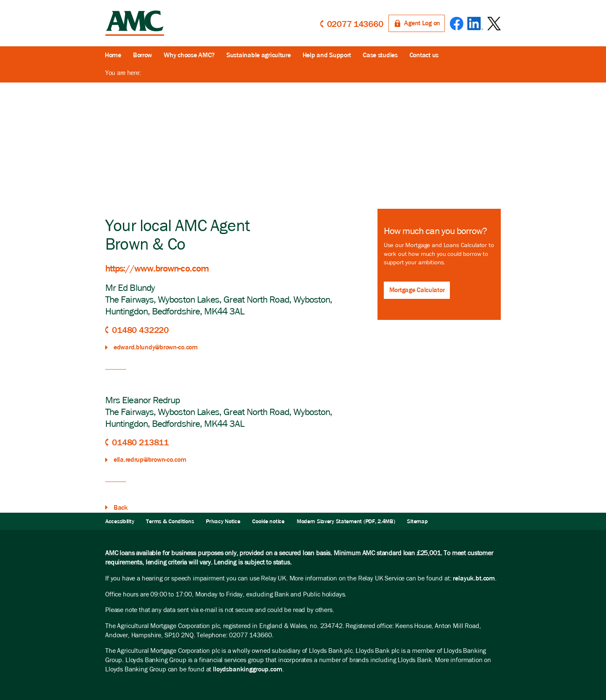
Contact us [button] (424, 55)
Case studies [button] (380, 55)
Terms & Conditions (170, 521)
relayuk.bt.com (474, 578)
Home (113, 55)
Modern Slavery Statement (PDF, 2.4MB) (346, 521)
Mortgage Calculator (417, 290)
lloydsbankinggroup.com (247, 669)
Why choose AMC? (189, 55)
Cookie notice (268, 521)
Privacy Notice (223, 521)
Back (121, 507)
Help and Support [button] (327, 55)
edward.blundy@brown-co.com (156, 347)
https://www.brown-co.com (157, 268)
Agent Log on (422, 23)
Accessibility (120, 521)
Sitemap (417, 521)
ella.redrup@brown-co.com (150, 459)
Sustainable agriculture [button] (259, 55)
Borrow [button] (142, 55)
